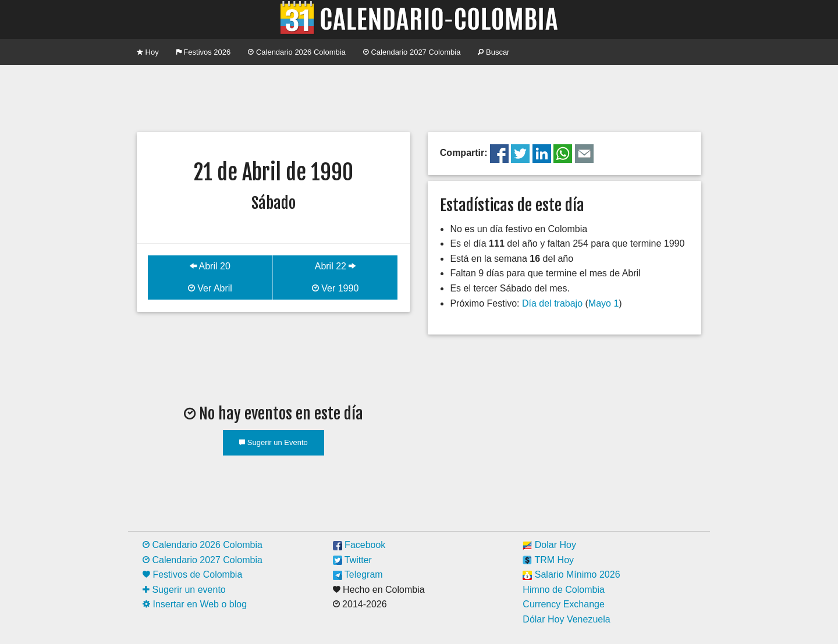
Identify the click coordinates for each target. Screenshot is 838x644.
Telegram (358, 574)
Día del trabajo (552, 303)
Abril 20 (210, 266)
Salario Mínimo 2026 (571, 574)
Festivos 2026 (204, 52)
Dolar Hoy (549, 545)
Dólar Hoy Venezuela (566, 619)
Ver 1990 (335, 288)
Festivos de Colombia (192, 574)
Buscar (493, 52)
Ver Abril (210, 288)
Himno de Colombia (564, 590)
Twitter (352, 560)
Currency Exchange (564, 604)
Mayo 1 (603, 303)
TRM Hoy (548, 560)
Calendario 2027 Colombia (412, 52)
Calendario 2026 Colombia (297, 52)
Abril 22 (335, 266)
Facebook (359, 545)
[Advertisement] (419, 97)
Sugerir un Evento (274, 442)
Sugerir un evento (184, 590)
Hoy (148, 52)
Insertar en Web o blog (195, 604)
